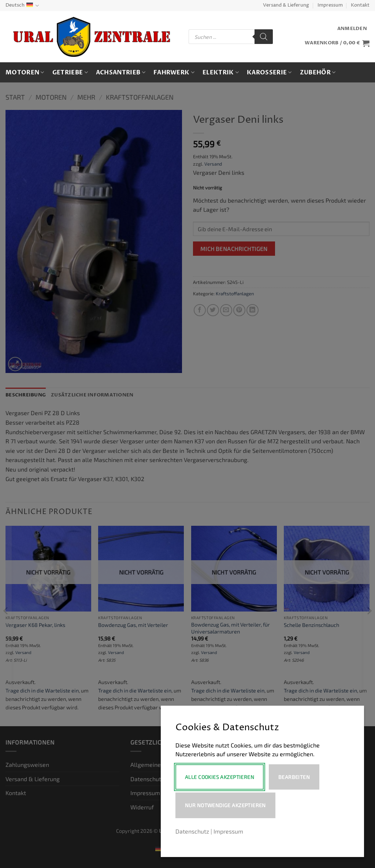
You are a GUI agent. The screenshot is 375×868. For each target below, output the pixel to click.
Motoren (25, 73)
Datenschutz (192, 831)
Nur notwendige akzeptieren (225, 805)
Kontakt (360, 5)
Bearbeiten (294, 777)
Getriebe (70, 73)
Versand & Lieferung (286, 5)
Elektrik (221, 73)
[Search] (264, 37)
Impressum (330, 5)
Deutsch (22, 6)
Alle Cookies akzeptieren (220, 777)
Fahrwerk (174, 73)
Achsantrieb (121, 73)
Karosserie (269, 73)
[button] (352, 29)
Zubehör (318, 73)
